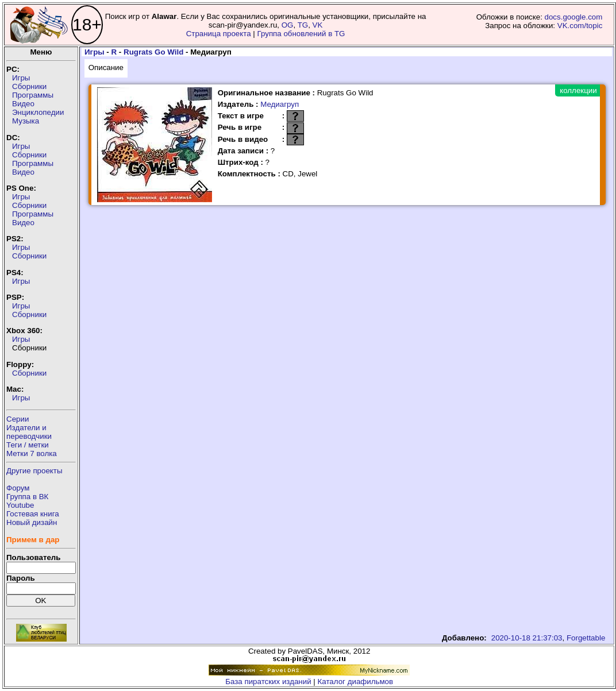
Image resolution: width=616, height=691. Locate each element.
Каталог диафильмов (356, 682)
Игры (21, 78)
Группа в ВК (27, 497)
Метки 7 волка (32, 453)
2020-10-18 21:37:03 (527, 638)
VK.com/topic (580, 26)
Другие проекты (34, 471)
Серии (18, 419)
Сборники (29, 86)
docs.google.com (574, 17)
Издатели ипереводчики (29, 432)
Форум (18, 488)
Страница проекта (219, 34)
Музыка (26, 121)
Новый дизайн (32, 522)
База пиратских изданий (268, 682)
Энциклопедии (38, 112)
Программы (33, 95)
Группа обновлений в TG (301, 34)
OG (288, 25)
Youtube (20, 505)
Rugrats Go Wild (153, 52)
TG (303, 25)
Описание (106, 67)
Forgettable (586, 638)
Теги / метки (28, 445)
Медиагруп (280, 104)
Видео (23, 104)
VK (318, 25)
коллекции (578, 90)
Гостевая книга (33, 514)
